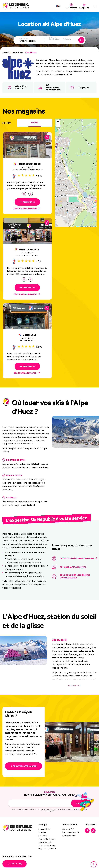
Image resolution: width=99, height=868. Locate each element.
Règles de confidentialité (49, 809)
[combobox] (32, 41)
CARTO (94, 226)
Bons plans (43, 836)
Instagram (93, 831)
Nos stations (17, 53)
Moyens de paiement (47, 849)
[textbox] (32, 41)
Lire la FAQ (14, 864)
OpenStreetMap (84, 226)
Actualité (42, 832)
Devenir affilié (68, 829)
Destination (24, 38)
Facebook (87, 831)
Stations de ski (44, 829)
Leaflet (77, 226)
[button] (56, 145)
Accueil (6, 53)
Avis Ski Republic (45, 842)
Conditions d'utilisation (71, 809)
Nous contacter (69, 836)
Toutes (35, 123)
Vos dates (53, 37)
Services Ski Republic (47, 839)
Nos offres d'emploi (71, 832)
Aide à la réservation (47, 845)
